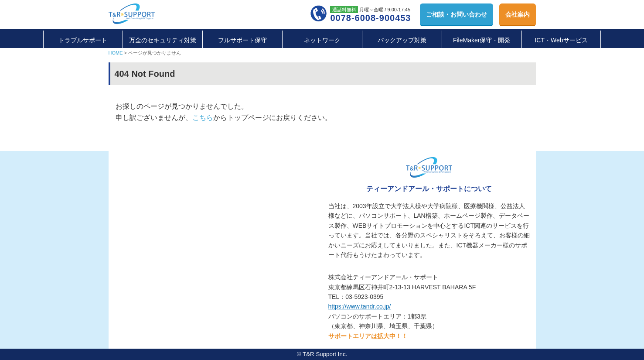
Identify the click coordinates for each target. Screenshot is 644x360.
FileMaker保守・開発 (482, 40)
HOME (116, 53)
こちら (203, 118)
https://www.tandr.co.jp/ (360, 306)
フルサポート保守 (242, 40)
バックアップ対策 (402, 40)
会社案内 (518, 14)
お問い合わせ (457, 14)
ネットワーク (322, 40)
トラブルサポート (83, 40)
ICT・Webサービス (561, 40)
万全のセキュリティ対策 (163, 40)
